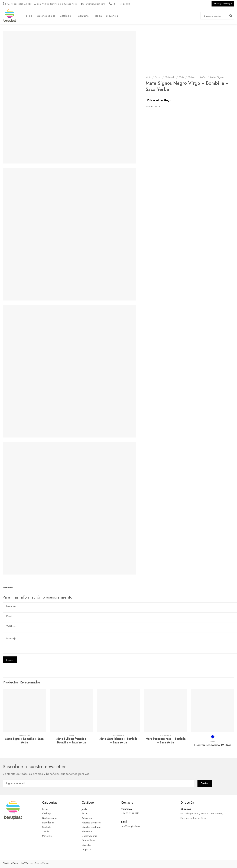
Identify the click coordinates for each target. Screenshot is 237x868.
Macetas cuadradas (92, 827)
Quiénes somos (46, 16)
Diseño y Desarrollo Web (16, 863)
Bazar (158, 77)
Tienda (98, 16)
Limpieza (86, 849)
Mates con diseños (197, 77)
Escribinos (8, 588)
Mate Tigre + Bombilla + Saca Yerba (24, 741)
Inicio (29, 16)
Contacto (83, 16)
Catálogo (66, 16)
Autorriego (87, 818)
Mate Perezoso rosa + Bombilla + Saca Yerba (166, 741)
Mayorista (112, 16)
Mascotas (87, 845)
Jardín (85, 809)
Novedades (48, 823)
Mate (181, 77)
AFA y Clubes (88, 840)
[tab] (8, 588)
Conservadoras (89, 836)
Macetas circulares (91, 823)
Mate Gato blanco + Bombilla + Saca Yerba (118, 741)
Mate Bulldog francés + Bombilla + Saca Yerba (71, 741)
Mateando (170, 77)
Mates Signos (217, 77)
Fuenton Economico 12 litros (213, 745)
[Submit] (231, 16)
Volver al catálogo (159, 100)
